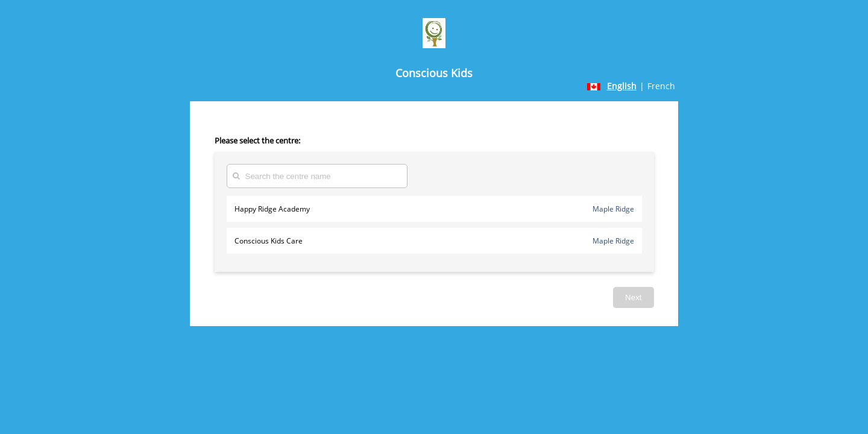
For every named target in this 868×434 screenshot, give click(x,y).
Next (633, 297)
